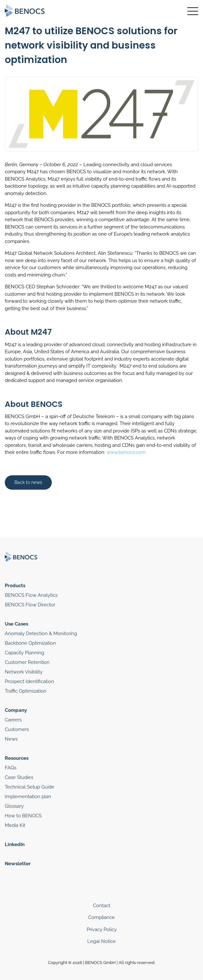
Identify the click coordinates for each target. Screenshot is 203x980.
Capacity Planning (24, 653)
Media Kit (15, 825)
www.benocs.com (126, 452)
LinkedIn (15, 844)
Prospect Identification (29, 681)
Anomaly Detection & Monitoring (41, 634)
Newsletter (18, 864)
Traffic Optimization (26, 691)
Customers (17, 729)
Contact (102, 906)
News (11, 739)
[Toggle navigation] (193, 11)
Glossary (14, 806)
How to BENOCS (23, 816)
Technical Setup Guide (30, 787)
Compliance (101, 917)
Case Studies (19, 777)
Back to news (28, 482)
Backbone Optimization (30, 643)
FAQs (11, 768)
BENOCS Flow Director (30, 605)
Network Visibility (24, 672)
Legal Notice (101, 941)
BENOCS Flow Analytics (31, 595)
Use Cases (16, 624)
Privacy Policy (102, 929)
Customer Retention (27, 662)
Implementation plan (28, 797)
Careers (13, 720)
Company (16, 710)
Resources (17, 758)
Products (15, 586)
